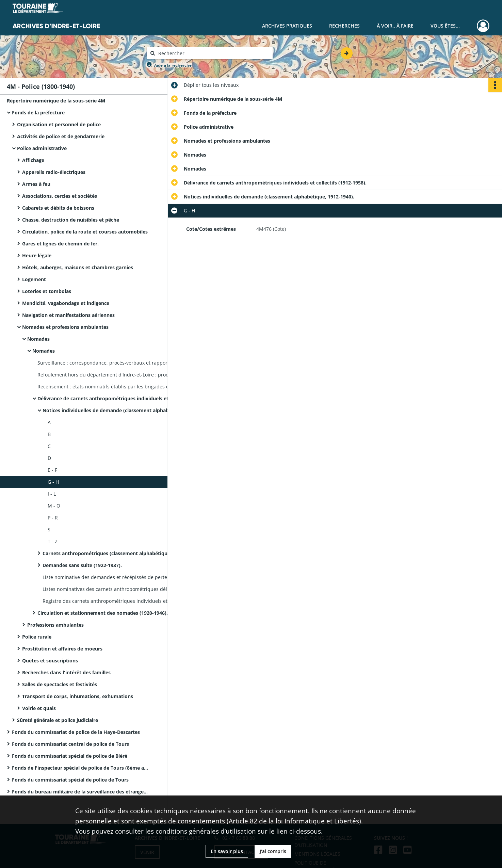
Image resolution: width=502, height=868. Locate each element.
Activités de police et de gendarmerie (61, 136)
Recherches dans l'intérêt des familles (66, 672)
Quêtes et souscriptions (50, 661)
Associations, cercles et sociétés (60, 196)
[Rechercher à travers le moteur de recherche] (213, 53)
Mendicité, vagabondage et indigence (66, 303)
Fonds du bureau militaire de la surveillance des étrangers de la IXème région (80, 792)
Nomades (38, 339)
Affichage (33, 160)
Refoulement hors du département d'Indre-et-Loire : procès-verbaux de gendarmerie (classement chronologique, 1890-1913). (106, 375)
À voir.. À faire (395, 26)
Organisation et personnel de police (59, 124)
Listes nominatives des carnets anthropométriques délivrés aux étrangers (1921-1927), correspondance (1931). (111, 589)
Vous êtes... (445, 26)
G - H (53, 482)
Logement (34, 279)
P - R (53, 518)
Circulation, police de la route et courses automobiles (85, 232)
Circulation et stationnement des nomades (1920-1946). (103, 613)
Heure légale (37, 255)
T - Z (53, 541)
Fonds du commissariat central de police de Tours (70, 744)
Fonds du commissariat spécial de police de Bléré (70, 756)
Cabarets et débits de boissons (58, 208)
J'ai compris (273, 851)
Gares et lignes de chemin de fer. (60, 244)
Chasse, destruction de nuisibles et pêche (71, 220)
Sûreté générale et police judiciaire (58, 720)
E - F (52, 470)
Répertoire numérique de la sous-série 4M (56, 101)
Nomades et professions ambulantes (65, 327)
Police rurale (37, 637)
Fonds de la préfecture (38, 112)
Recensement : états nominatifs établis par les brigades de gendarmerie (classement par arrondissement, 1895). (106, 387)
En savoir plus (227, 851)
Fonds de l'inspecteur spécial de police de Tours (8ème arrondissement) (80, 768)
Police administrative (42, 148)
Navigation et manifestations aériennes (68, 315)
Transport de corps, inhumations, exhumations (78, 696)
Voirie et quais (39, 708)
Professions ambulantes (55, 625)
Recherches (344, 26)
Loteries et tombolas (47, 291)
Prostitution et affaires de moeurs (62, 649)
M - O (54, 506)
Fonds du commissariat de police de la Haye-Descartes (76, 732)
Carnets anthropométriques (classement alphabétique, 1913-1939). (111, 553)
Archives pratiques (287, 26)
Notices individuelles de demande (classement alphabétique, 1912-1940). (111, 410)
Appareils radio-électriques (54, 172)
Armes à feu (36, 184)
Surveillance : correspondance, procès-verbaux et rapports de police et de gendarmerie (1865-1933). (106, 363)
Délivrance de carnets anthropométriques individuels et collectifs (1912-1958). (106, 398)
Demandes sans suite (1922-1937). (82, 565)
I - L (52, 494)
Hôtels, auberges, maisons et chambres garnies (78, 267)
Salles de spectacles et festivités (60, 684)
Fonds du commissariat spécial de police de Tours (70, 780)
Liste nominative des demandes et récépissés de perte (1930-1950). (111, 577)
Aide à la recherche (173, 65)
